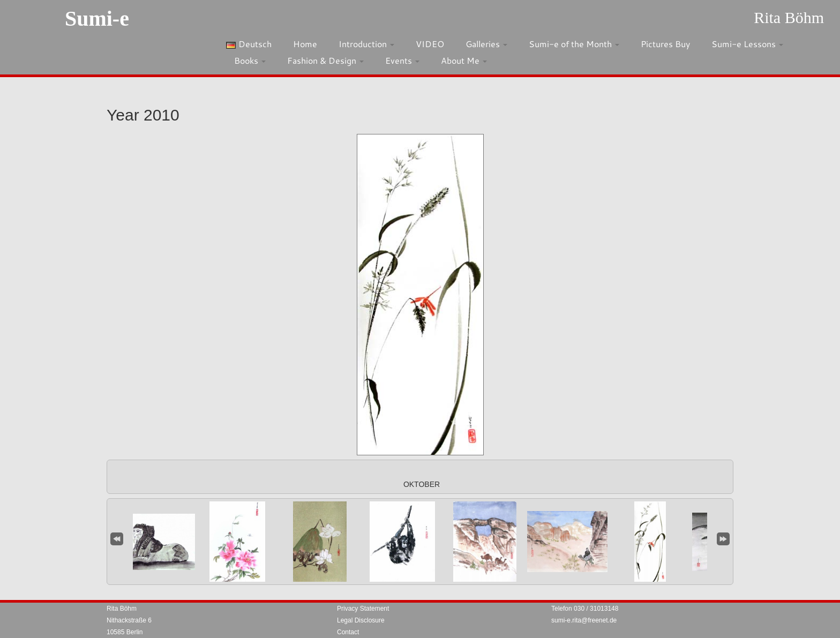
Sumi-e (97, 18)
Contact (348, 632)
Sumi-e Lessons (747, 44)
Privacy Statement (363, 609)
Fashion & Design (325, 60)
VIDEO (430, 44)
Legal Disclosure (361, 620)
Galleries (486, 44)
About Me (464, 60)
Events (402, 60)
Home (305, 44)
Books (250, 60)
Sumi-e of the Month (574, 44)
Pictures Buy (665, 44)
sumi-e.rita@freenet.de (584, 620)
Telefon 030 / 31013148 (585, 609)
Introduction (366, 44)
